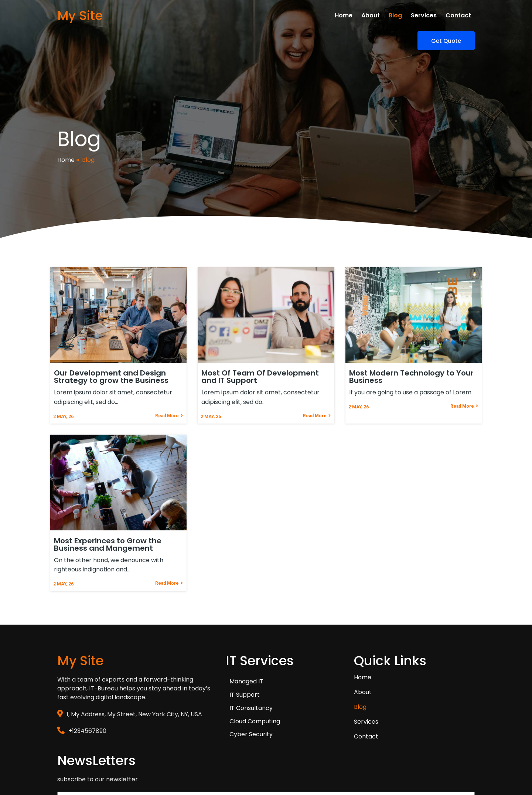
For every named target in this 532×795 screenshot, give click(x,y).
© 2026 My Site (79, 760)
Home (66, 143)
